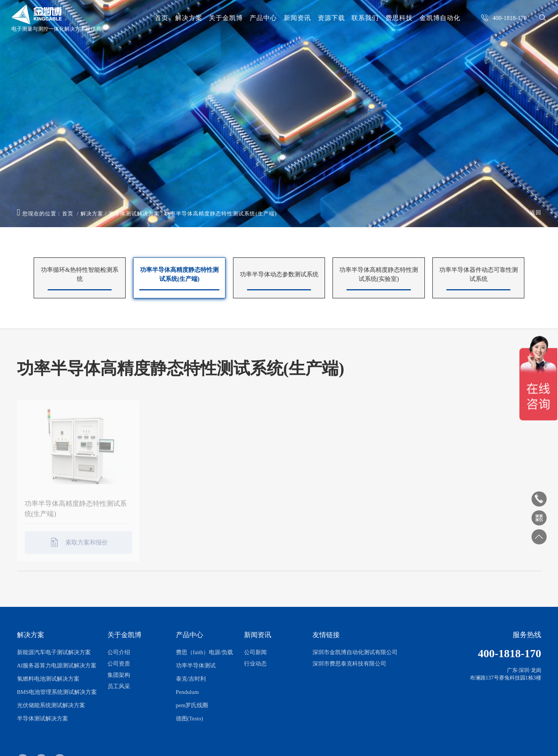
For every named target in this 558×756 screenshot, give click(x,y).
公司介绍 (119, 652)
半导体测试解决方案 (134, 214)
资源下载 (331, 18)
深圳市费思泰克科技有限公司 (349, 664)
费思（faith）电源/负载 (205, 652)
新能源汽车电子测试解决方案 (54, 652)
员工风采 (119, 686)
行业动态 (255, 664)
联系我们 (365, 18)
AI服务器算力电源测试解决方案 (57, 666)
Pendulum (187, 692)
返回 (536, 213)
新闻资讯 (297, 18)
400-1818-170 (509, 653)
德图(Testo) (190, 719)
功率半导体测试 (196, 666)
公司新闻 (255, 652)
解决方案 (189, 18)
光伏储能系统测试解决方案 (51, 705)
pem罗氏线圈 (192, 705)
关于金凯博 (226, 18)
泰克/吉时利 (191, 679)
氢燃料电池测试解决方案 (48, 679)
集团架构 (119, 675)
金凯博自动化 (440, 18)
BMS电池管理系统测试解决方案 (57, 692)
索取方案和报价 (78, 547)
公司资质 (119, 664)
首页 (162, 18)
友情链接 (326, 635)
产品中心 (263, 18)
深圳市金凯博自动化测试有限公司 (355, 652)
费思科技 (399, 18)
